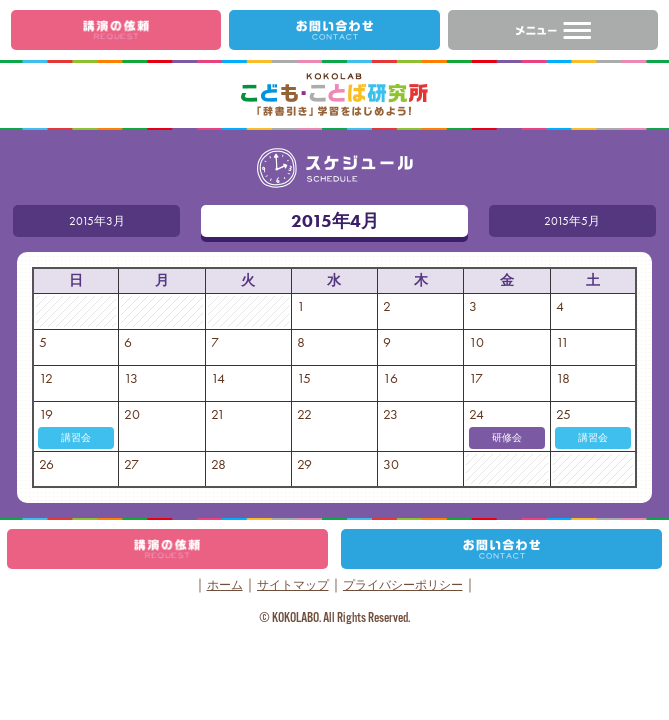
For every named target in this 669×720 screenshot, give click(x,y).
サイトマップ (293, 585)
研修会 (507, 437)
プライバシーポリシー (403, 585)
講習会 (76, 437)
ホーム (225, 585)
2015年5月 (595, 221)
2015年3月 (72, 221)
